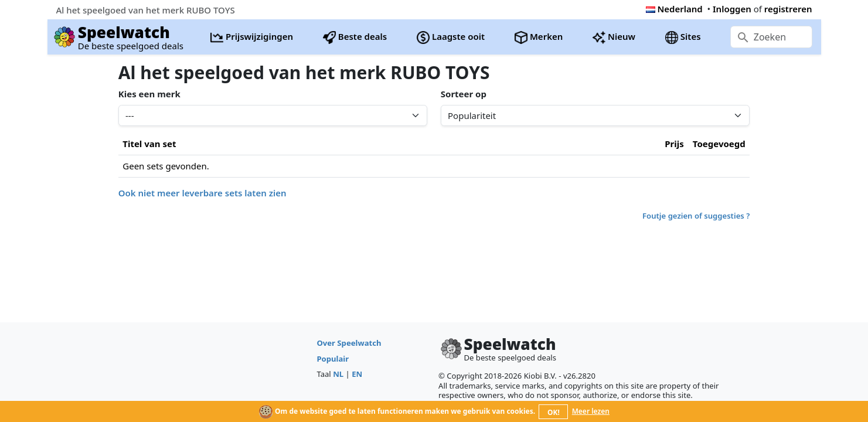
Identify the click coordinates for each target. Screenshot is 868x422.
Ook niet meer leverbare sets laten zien (202, 193)
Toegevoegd (719, 144)
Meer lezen (591, 411)
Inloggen (732, 9)
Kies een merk (149, 94)
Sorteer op (464, 94)
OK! (554, 412)
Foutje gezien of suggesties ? (696, 216)
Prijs (674, 144)
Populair (333, 359)
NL (338, 374)
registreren (788, 9)
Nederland (674, 9)
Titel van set (149, 144)
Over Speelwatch (349, 343)
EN (357, 374)
